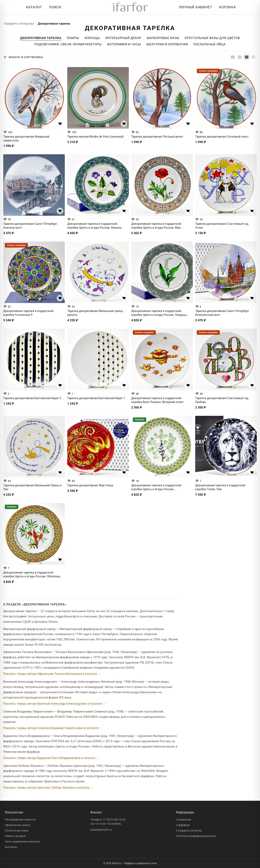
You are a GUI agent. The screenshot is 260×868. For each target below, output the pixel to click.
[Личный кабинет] (194, 7)
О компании (184, 820)
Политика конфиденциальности (196, 836)
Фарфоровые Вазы (163, 38)
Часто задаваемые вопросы (23, 841)
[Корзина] (227, 7)
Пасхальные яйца (210, 44)
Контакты (11, 847)
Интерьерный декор (123, 38)
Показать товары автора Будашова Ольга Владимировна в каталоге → (51, 758)
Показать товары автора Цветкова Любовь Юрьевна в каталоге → (48, 788)
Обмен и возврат (15, 836)
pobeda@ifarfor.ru (101, 830)
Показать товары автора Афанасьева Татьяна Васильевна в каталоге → (52, 674)
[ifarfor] (130, 7)
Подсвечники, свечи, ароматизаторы (68, 44)
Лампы (73, 38)
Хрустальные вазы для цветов (212, 38)
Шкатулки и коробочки (167, 44)
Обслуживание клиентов (20, 820)
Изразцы (92, 38)
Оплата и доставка (17, 831)
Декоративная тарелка (54, 24)
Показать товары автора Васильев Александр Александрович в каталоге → (55, 704)
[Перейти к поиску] (54, 7)
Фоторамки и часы (124, 44)
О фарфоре (183, 825)
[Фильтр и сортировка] (23, 57)
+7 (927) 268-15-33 (114, 820)
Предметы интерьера (19, 24)
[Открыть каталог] (33, 7)
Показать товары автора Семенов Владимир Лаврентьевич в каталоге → (53, 728)
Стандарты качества (189, 831)
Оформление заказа (18, 825)
